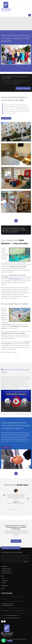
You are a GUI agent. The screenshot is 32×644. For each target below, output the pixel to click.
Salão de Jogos (5, 580)
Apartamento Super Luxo (7, 573)
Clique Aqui (10, 641)
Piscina (3, 578)
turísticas (18, 296)
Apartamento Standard (7, 569)
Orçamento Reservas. (23, 88)
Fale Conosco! (16, 541)
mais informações (6, 118)
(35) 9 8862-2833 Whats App (8, 604)
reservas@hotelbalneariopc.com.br (13, 618)
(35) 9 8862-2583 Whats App (8, 605)
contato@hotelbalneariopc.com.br (13, 615)
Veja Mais (26, 562)
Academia (4, 582)
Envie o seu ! (23, 485)
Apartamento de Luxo (6, 571)
